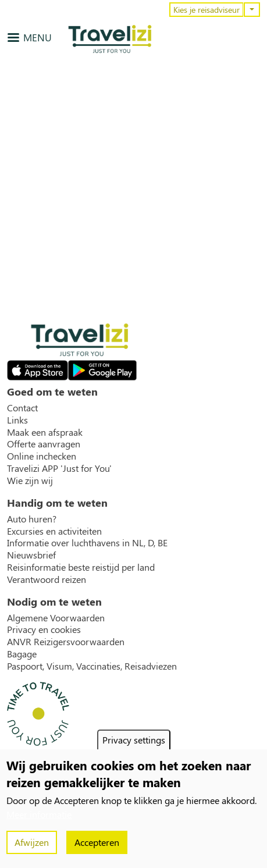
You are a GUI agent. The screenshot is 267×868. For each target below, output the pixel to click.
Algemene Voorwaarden (56, 618)
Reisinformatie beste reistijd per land (81, 567)
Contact (22, 408)
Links (17, 420)
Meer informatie (39, 814)
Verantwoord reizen (47, 579)
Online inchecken (42, 456)
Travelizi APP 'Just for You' (59, 468)
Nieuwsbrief (31, 555)
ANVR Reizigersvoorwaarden (66, 642)
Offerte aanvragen (44, 444)
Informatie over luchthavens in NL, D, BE (87, 543)
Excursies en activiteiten (54, 531)
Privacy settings (134, 740)
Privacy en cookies (44, 629)
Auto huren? (32, 519)
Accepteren (97, 842)
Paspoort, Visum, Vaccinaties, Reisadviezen (92, 666)
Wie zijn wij (30, 481)
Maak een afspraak (45, 432)
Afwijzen (32, 842)
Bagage (22, 654)
